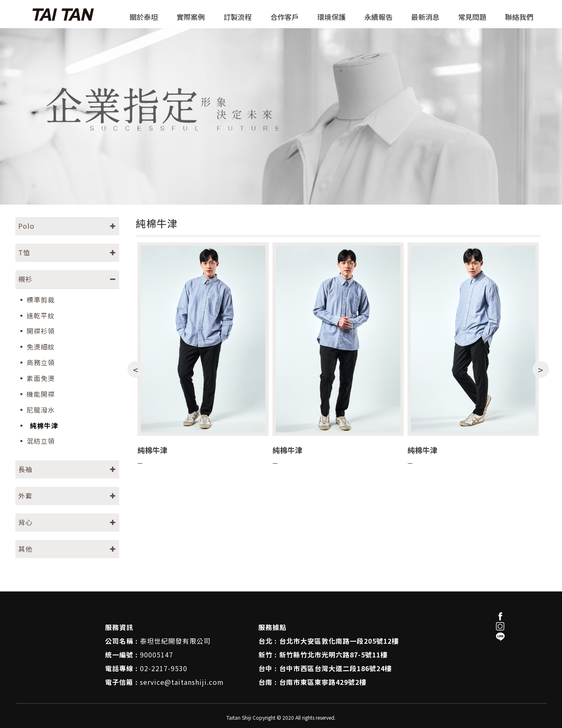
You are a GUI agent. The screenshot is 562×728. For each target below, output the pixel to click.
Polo (26, 226)
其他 (25, 549)
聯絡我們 (519, 17)
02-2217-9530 (164, 668)
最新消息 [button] (425, 17)
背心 (25, 522)
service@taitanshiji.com (182, 682)
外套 (25, 496)
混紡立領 (41, 441)
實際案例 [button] (191, 17)
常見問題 (472, 17)
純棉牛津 (44, 426)
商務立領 (41, 363)
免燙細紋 (41, 347)
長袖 (25, 469)
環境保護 (331, 17)
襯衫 (25, 279)
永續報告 (378, 17)
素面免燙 (41, 378)
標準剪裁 (41, 300)
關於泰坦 (144, 17)
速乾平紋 (41, 316)
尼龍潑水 (41, 410)
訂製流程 (238, 17)
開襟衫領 (41, 331)
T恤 (24, 252)
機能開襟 (41, 394)
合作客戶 (285, 17)
